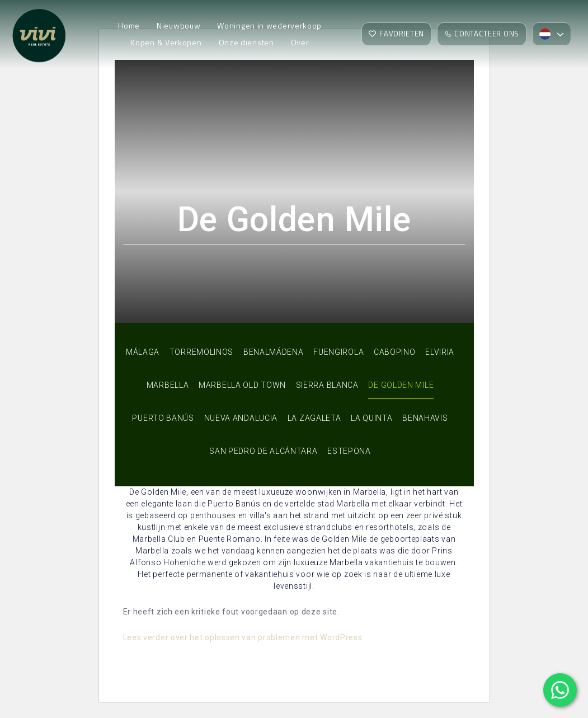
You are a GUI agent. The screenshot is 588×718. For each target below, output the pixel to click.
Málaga (143, 352)
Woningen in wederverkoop (269, 25)
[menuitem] (552, 34)
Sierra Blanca (327, 385)
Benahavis (425, 418)
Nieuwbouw (178, 25)
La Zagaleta (314, 418)
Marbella (168, 385)
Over (300, 42)
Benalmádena (274, 352)
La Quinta (371, 418)
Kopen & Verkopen (166, 42)
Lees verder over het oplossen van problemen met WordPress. (244, 637)
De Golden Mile (401, 385)
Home (129, 25)
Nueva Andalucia (241, 418)
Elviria (440, 352)
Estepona (349, 451)
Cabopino (395, 352)
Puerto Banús (163, 418)
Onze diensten (246, 42)
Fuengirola (338, 352)
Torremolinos (201, 352)
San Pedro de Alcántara (263, 451)
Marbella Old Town (242, 385)
